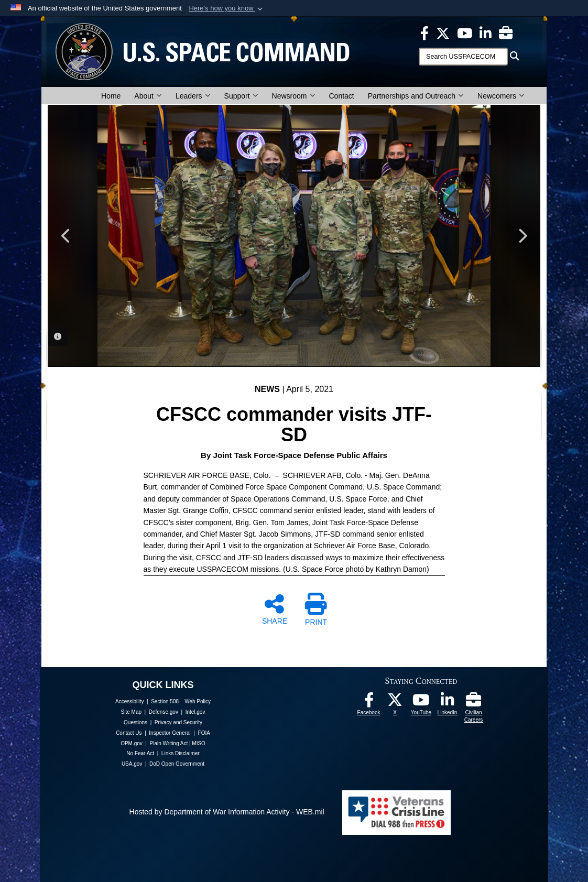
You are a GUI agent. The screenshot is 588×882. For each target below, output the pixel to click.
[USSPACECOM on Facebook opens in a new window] (424, 32)
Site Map (131, 712)
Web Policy (198, 701)
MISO (199, 743)
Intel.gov (195, 712)
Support (241, 96)
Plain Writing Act (169, 743)
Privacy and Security (178, 722)
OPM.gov (132, 743)
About (148, 96)
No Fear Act (140, 753)
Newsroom (294, 96)
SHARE (275, 609)
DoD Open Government (177, 764)
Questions (135, 722)
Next (522, 236)
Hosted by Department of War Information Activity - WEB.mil (227, 812)
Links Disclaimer (181, 753)
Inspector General (170, 733)
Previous (66, 236)
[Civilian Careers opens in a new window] (506, 32)
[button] (227, 8)
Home (111, 96)
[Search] (463, 57)
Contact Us (129, 733)
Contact (342, 96)
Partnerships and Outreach (416, 96)
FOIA (204, 733)
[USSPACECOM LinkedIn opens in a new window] (486, 32)
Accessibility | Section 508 (147, 701)
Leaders (193, 96)
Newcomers (501, 96)
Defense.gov (164, 712)
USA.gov (132, 764)
